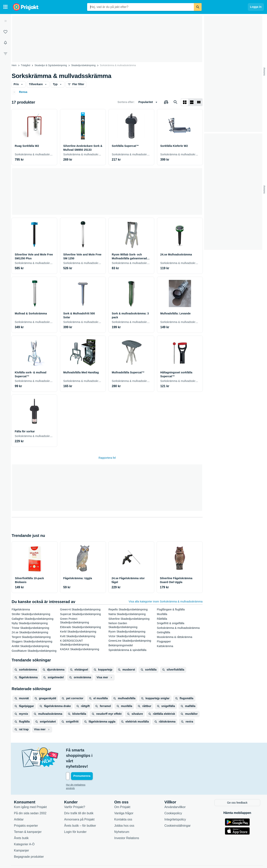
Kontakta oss (123, 803)
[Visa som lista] (192, 102)
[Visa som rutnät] (185, 102)
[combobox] (140, 7)
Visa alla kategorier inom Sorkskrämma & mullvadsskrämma (166, 601)
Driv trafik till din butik (79, 797)
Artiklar (19, 803)
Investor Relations (127, 821)
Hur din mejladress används (80, 768)
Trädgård (26, 65)
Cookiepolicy (173, 797)
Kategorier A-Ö (24, 828)
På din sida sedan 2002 (30, 797)
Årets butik (21, 821)
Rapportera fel (107, 458)
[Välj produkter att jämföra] (166, 102)
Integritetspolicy (175, 803)
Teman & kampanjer (28, 815)
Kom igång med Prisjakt (30, 790)
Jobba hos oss (124, 809)
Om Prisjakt (122, 790)
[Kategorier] (5, 7)
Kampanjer (21, 834)
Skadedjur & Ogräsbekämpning (51, 65)
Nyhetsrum (122, 815)
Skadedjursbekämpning (83, 65)
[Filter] (5, 54)
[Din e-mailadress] (91, 760)
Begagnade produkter (29, 840)
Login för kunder (75, 815)
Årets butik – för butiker (80, 809)
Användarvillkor (175, 790)
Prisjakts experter (26, 809)
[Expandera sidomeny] (5, 21)
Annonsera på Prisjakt (79, 803)
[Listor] (5, 32)
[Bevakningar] (5, 43)
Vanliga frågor (124, 797)
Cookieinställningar (177, 809)
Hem (14, 65)
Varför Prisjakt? (75, 790)
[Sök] (198, 7)
